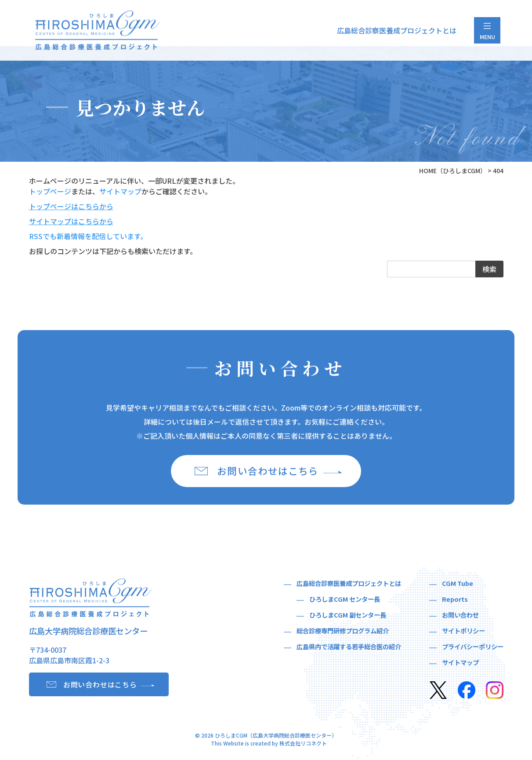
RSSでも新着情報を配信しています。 (88, 236)
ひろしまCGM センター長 (345, 600)
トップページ (50, 191)
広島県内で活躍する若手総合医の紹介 (349, 648)
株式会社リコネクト (303, 744)
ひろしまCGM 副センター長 (348, 616)
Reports (455, 600)
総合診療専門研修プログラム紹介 (343, 632)
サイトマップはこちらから (71, 221)
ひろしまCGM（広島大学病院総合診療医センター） (276, 736)
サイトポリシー (463, 632)
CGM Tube (458, 584)
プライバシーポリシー (473, 648)
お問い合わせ (460, 616)
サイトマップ (120, 191)
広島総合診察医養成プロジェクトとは (397, 30)
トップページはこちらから (71, 206)
